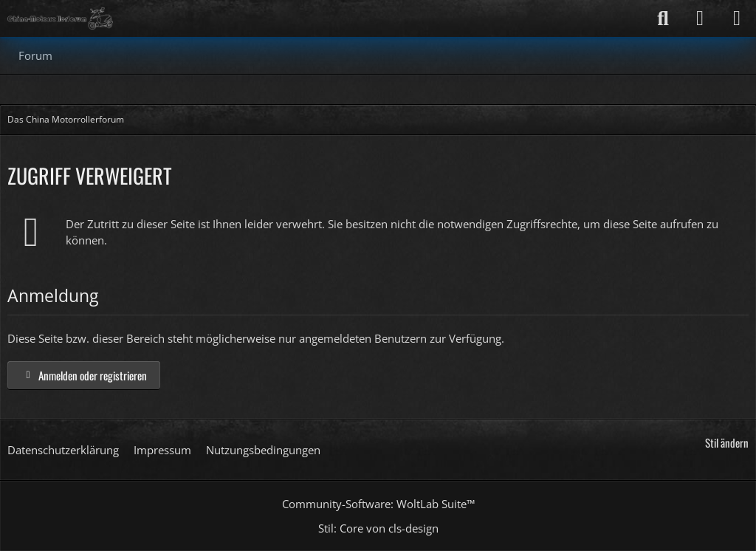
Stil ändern (727, 442)
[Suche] (663, 18)
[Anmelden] (700, 18)
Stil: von (378, 528)
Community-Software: (378, 504)
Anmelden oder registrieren (84, 375)
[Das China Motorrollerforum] (60, 18)
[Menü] (737, 18)
